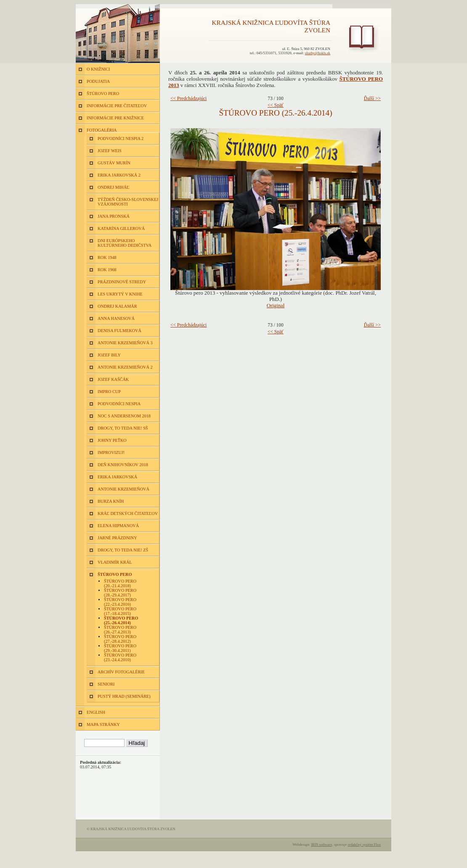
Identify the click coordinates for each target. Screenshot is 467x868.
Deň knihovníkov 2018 (123, 465)
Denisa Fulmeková (119, 331)
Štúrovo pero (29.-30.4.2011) (120, 648)
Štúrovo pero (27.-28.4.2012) (120, 639)
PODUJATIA (98, 81)
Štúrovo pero (115, 574)
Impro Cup (109, 392)
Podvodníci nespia (119, 404)
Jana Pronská (114, 216)
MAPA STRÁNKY (103, 724)
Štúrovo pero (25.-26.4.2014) (121, 620)
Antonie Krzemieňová (123, 489)
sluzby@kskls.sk (318, 53)
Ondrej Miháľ (113, 187)
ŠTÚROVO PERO (103, 94)
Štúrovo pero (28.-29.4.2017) (120, 593)
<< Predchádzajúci (188, 98)
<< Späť (276, 105)
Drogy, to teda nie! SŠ (123, 428)
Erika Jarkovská (117, 477)
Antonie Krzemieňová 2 (125, 367)
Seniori (106, 684)
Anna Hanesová (116, 318)
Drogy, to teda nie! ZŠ (123, 550)
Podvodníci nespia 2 (121, 139)
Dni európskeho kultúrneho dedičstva (125, 243)
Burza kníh (111, 501)
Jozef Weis (110, 151)
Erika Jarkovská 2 (119, 175)
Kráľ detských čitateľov (128, 513)
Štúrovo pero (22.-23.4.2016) (120, 602)
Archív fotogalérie (121, 672)
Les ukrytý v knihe (120, 294)
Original (276, 306)
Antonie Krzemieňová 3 (125, 343)
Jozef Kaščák (113, 379)
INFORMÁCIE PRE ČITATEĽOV (117, 106)
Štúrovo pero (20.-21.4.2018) (120, 583)
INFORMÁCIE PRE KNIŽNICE (115, 118)
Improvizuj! (111, 452)
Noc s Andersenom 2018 (124, 416)
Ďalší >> (372, 98)
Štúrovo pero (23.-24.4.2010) (120, 657)
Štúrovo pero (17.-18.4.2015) (120, 611)
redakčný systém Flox (364, 844)
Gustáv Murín (114, 163)
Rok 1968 (107, 270)
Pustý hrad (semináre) (124, 696)
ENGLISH (96, 712)
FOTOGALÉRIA (102, 130)
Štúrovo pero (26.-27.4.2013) (120, 630)
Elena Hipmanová (118, 526)
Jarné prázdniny (117, 538)
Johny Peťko (112, 440)
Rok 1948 (107, 257)
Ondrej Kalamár (117, 306)
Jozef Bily (109, 355)
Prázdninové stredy (122, 282)
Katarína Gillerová (121, 228)
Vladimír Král (115, 562)
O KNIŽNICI (98, 69)
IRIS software (321, 844)
